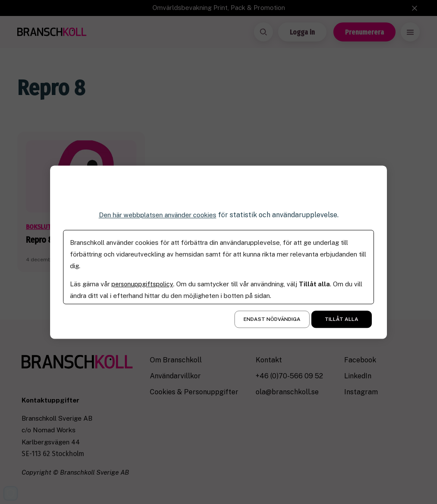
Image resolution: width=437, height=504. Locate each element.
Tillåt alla (342, 319)
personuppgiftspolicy (143, 284)
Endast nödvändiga (272, 319)
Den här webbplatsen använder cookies (158, 215)
